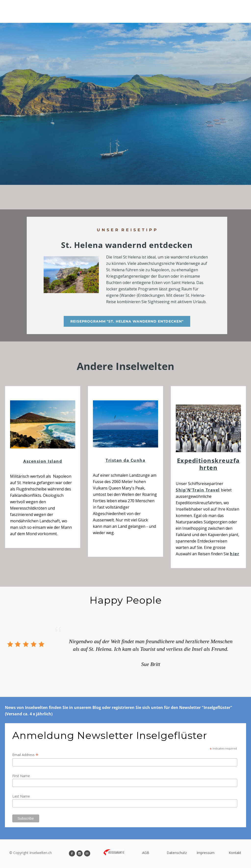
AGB (146, 853)
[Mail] (87, 853)
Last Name (21, 796)
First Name (21, 776)
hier (235, 554)
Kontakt (235, 853)
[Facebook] (72, 853)
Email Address (25, 755)
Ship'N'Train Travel (198, 490)
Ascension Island (43, 461)
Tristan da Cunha (125, 460)
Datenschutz (177, 853)
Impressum (206, 853)
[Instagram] (80, 853)
